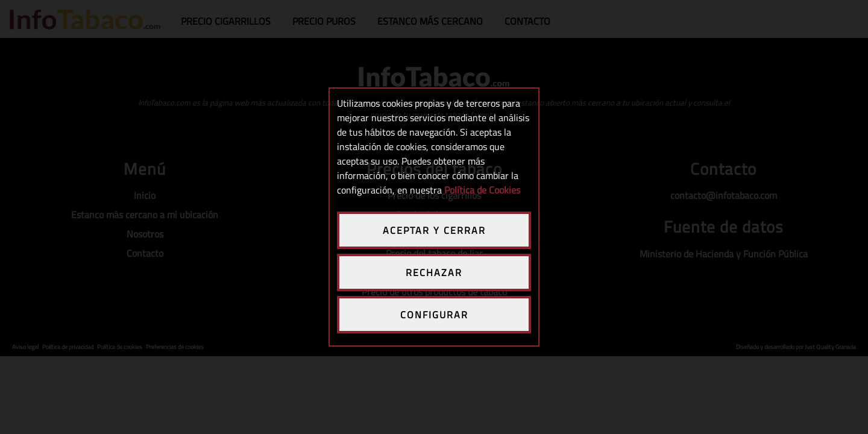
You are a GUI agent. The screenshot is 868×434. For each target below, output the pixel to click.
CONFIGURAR (434, 315)
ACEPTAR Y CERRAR (434, 230)
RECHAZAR (434, 272)
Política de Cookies (482, 190)
